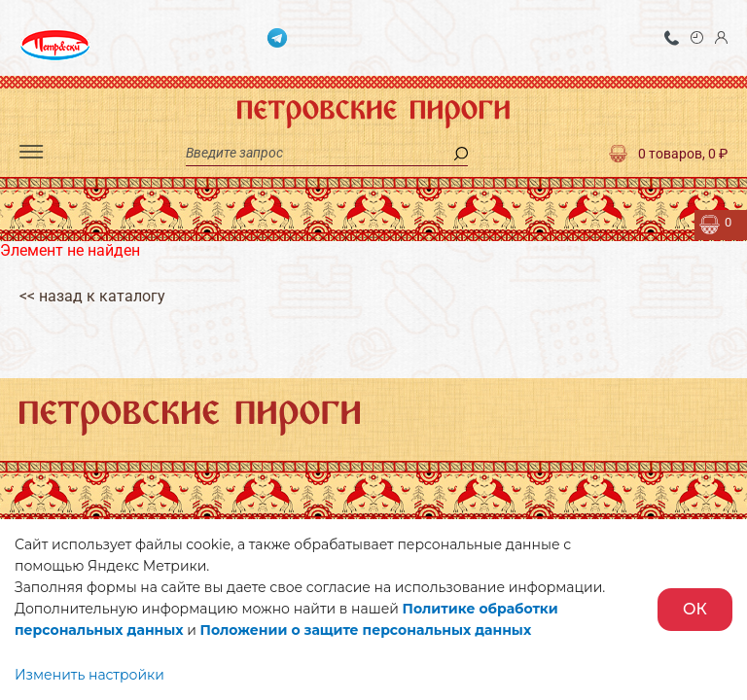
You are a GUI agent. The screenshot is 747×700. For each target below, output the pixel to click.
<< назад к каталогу (92, 296)
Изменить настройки (89, 675)
